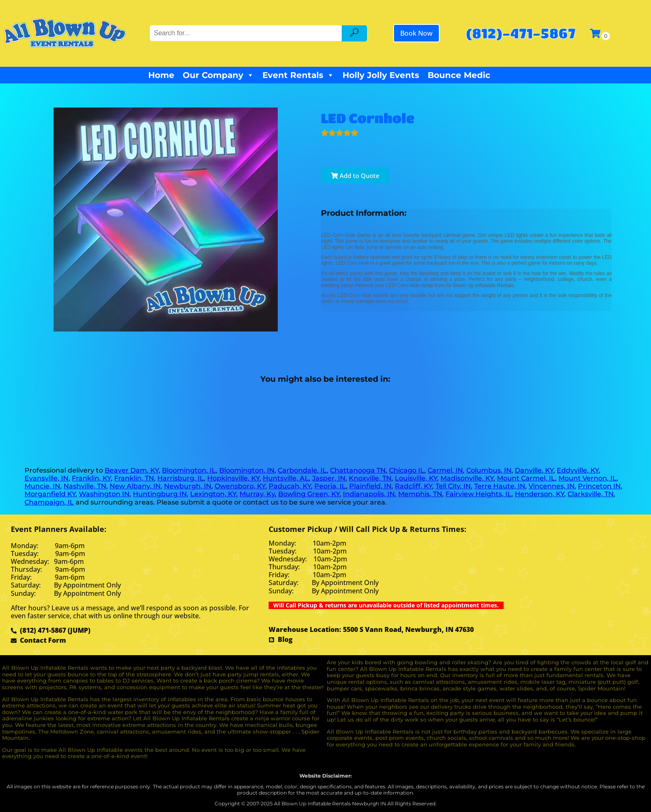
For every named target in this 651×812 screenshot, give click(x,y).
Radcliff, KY (414, 486)
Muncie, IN (42, 486)
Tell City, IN (453, 486)
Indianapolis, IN (369, 494)
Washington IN (104, 494)
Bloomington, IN (247, 470)
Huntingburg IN (160, 494)
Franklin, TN (134, 478)
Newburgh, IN (188, 486)
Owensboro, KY (240, 486)
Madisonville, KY (467, 478)
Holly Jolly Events (381, 75)
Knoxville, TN (370, 478)
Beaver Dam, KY (132, 470)
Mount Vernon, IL (587, 478)
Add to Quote (355, 176)
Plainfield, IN (370, 486)
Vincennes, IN (552, 486)
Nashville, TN (85, 486)
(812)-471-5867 (521, 33)
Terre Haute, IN (500, 486)
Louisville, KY (416, 478)
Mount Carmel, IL (526, 478)
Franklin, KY (91, 478)
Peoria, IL (330, 486)
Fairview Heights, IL (478, 494)
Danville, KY (534, 470)
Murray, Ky (257, 494)
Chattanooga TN (358, 470)
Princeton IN (599, 486)
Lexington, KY (213, 494)
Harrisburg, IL (181, 478)
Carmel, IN (445, 470)
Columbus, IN (489, 470)
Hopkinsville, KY (233, 478)
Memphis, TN (420, 494)
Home (161, 75)
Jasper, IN (329, 478)
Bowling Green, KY (309, 494)
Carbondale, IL (302, 470)
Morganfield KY (50, 494)
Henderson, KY (540, 494)
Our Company (218, 75)
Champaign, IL (49, 502)
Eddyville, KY (578, 470)
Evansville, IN (46, 478)
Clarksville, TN (591, 494)
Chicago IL (407, 470)
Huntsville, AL (286, 478)
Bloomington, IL (189, 470)
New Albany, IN (135, 486)
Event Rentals (298, 75)
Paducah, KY (290, 486)
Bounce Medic (459, 75)
